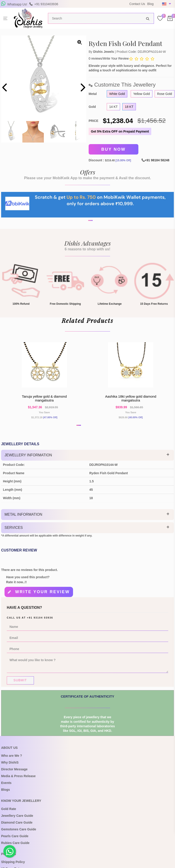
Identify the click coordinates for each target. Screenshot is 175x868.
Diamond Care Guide (17, 825)
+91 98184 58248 (157, 159)
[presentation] (5, 88)
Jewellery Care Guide (17, 818)
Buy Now (114, 149)
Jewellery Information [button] (28, 459)
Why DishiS (10, 765)
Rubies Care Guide (15, 846)
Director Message (14, 772)
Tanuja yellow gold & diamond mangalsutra (44, 401)
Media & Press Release (18, 779)
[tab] (87, 459)
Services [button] (14, 531)
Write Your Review (116, 58)
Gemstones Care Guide (19, 832)
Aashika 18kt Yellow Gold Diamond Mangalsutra (131, 401)
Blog (150, 4)
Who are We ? (12, 758)
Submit (20, 683)
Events (6, 786)
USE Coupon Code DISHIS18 (95, 7)
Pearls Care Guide (15, 839)
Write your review (43, 595)
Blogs (6, 792)
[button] (85, 235)
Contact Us (137, 4)
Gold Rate (9, 812)
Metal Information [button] (23, 518)
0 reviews (95, 58)
